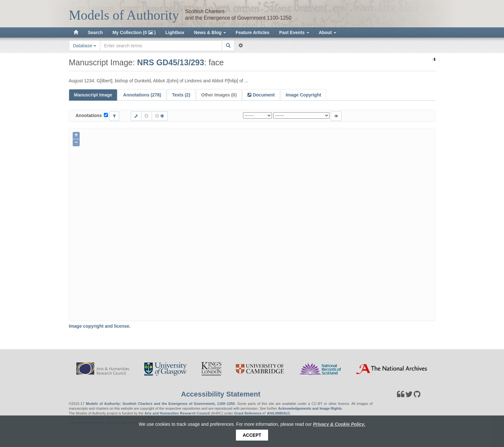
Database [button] (85, 46)
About (328, 32)
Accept (252, 435)
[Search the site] (161, 46)
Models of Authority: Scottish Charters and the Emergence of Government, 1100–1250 (160, 404)
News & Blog (210, 32)
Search (95, 32)
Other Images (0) (219, 95)
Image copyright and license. (100, 326)
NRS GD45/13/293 (171, 62)
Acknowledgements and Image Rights (310, 408)
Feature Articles (252, 32)
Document (263, 95)
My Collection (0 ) (134, 32)
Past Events (294, 32)
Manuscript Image (93, 95)
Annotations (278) (142, 95)
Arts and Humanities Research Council (177, 413)
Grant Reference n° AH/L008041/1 (262, 413)
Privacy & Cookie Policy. (339, 424)
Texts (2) (181, 95)
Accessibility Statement (221, 394)
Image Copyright (303, 95)
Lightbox (175, 32)
